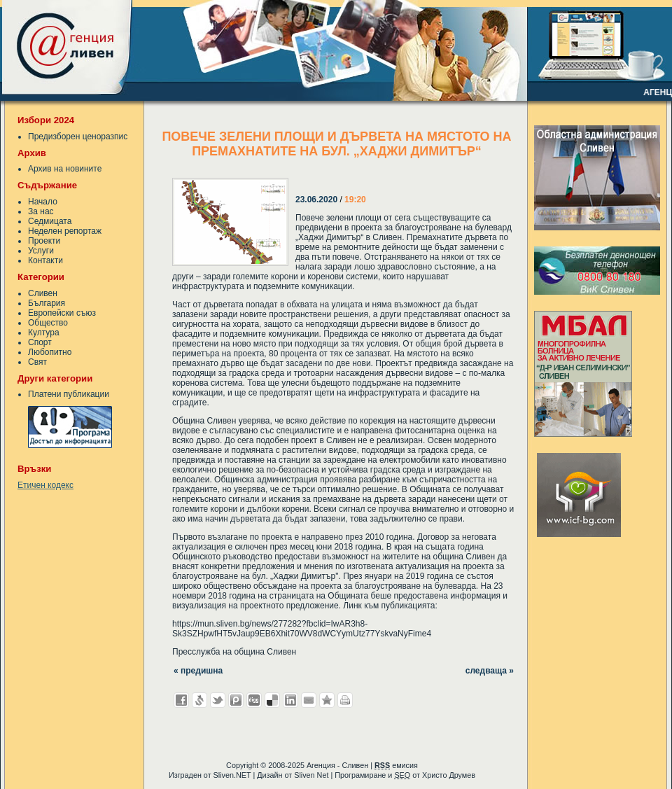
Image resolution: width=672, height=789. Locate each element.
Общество (48, 323)
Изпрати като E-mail (309, 700)
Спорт (40, 342)
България (47, 303)
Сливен (43, 293)
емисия (396, 765)
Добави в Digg (254, 700)
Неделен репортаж (65, 231)
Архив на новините (65, 169)
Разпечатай (345, 700)
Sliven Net (311, 775)
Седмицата (50, 221)
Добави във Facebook (181, 700)
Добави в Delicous (272, 700)
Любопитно (50, 352)
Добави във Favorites (327, 700)
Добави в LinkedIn (290, 700)
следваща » (490, 671)
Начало (43, 202)
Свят (37, 362)
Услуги (41, 251)
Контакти (45, 260)
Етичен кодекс (45, 485)
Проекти (44, 241)
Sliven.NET (232, 775)
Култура (44, 333)
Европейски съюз (62, 313)
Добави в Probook (236, 700)
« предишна (198, 671)
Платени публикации (69, 394)
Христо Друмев (449, 775)
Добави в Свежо (199, 700)
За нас (41, 211)
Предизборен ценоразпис (78, 137)
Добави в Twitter (218, 700)
